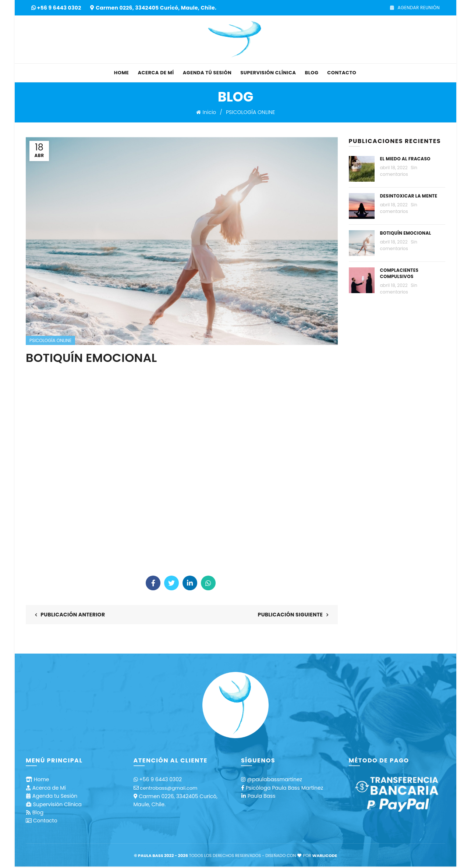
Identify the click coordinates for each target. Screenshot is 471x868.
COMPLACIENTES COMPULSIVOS (399, 273)
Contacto (342, 73)
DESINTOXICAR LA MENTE (409, 196)
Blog (311, 73)
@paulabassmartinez (275, 779)
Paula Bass (262, 796)
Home (122, 73)
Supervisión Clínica (268, 73)
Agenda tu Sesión (55, 796)
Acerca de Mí (156, 73)
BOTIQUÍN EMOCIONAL (406, 233)
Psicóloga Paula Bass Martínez (284, 788)
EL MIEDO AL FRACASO (405, 159)
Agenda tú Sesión (207, 73)
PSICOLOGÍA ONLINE (251, 112)
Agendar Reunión (415, 8)
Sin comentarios (399, 171)
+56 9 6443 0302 (60, 8)
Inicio (210, 112)
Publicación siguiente (291, 615)
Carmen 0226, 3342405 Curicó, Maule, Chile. (156, 8)
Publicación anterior (73, 615)
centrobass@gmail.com (169, 788)
